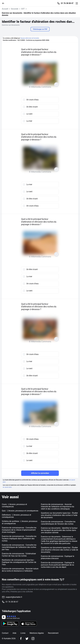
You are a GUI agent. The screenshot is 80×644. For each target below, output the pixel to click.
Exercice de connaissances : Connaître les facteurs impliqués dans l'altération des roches (19, 539)
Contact (5, 633)
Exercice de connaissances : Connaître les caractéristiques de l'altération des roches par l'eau (19, 547)
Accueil (5, 9)
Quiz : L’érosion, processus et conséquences (20, 511)
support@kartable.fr (14, 597)
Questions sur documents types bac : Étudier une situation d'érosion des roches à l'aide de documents (59, 550)
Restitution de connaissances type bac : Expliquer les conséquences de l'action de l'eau (19, 562)
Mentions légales (37, 633)
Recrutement (53, 633)
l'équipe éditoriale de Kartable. (30, 38)
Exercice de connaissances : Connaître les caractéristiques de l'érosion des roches (58, 523)
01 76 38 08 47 (67, 3)
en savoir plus (7, 487)
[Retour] (4, 3)
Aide (14, 633)
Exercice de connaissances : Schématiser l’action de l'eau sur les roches (19, 555)
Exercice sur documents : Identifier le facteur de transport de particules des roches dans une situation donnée (59, 530)
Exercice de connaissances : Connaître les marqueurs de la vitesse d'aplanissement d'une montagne (19, 530)
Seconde (15, 9)
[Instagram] (33, 639)
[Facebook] (21, 639)
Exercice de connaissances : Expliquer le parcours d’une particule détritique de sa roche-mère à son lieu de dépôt (58, 565)
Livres (23, 633)
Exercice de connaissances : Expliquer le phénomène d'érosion (58, 557)
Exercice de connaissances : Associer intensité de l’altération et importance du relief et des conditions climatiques (58, 507)
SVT (23, 9)
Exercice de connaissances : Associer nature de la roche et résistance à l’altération (20, 570)
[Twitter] (27, 639)
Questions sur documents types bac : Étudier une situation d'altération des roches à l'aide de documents (59, 515)
